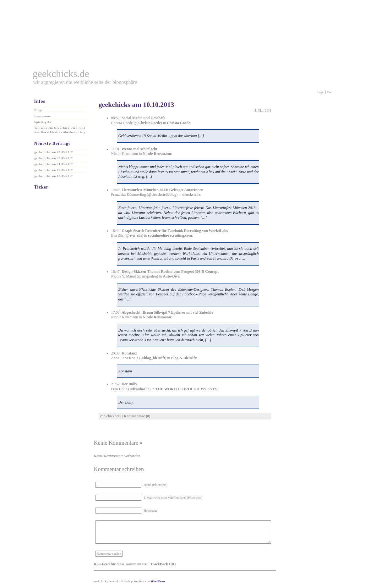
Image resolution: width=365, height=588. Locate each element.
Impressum (43, 116)
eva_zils (136, 235)
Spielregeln (43, 122)
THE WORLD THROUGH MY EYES (186, 389)
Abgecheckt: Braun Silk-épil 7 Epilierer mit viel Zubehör (167, 312)
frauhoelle (141, 389)
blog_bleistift (155, 358)
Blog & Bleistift (184, 358)
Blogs (39, 110)
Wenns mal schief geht (139, 149)
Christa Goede (178, 123)
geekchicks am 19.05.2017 (54, 170)
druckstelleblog (164, 195)
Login (321, 92)
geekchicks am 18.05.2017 (54, 176)
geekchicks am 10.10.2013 (136, 104)
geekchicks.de (61, 74)
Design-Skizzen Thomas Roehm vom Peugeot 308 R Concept (170, 272)
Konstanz (129, 353)
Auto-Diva (171, 276)
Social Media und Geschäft (143, 118)
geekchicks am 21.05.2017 (54, 164)
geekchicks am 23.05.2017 (54, 152)
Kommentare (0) (137, 416)
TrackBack (163, 564)
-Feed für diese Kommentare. (121, 564)
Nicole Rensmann (157, 154)
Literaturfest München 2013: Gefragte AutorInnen (162, 190)
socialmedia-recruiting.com (170, 235)
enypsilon (149, 276)
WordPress (158, 581)
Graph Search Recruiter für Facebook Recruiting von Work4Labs (175, 231)
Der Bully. (130, 384)
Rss (329, 92)
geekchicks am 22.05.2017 (54, 158)
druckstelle (191, 195)
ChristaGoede (150, 123)
